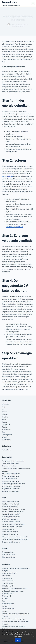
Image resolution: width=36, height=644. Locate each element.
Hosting (5, 414)
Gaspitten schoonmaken (11, 463)
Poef (4, 601)
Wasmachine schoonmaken (12, 486)
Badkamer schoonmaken (11, 481)
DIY (3, 409)
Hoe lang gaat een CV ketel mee (13, 524)
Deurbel (5, 611)
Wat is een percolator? (10, 519)
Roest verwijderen (8, 581)
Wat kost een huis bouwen (11, 522)
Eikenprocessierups (9, 557)
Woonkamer (6, 440)
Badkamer (6, 404)
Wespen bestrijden (8, 555)
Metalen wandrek (8, 604)
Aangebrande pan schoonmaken (13, 461)
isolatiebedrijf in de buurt (14, 227)
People (5, 427)
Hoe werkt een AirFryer (10, 532)
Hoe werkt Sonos (8, 529)
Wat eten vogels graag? (10, 506)
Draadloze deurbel (8, 609)
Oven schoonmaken (9, 466)
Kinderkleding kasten (9, 573)
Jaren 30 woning (8, 583)
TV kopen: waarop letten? (11, 501)
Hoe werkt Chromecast (10, 534)
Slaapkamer (6, 430)
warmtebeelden (7, 176)
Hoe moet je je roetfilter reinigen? (13, 626)
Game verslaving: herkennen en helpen (15, 539)
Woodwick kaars (8, 594)
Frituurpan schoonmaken (11, 476)
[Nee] (34, 636)
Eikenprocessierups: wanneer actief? (15, 537)
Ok (18, 640)
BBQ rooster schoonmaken (11, 474)
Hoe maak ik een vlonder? (11, 514)
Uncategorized (20, 26)
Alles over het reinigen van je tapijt (14, 619)
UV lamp (5, 606)
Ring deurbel (6, 596)
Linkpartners (6, 450)
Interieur (5, 417)
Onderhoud (6, 425)
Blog (13, 26)
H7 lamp (5, 599)
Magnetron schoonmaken (11, 489)
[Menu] (33, 3)
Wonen (5, 437)
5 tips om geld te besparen (11, 542)
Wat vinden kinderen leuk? (11, 517)
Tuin (4, 432)
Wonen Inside (10, 2)
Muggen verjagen (8, 552)
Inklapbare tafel (7, 586)
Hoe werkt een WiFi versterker (12, 527)
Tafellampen (6, 576)
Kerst (4, 419)
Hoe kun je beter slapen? (11, 504)
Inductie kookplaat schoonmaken (13, 484)
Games (5, 412)
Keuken (5, 422)
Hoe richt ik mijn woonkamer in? (13, 512)
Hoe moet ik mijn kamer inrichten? (14, 509)
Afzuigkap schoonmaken (11, 491)
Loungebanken (7, 578)
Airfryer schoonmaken (10, 479)
